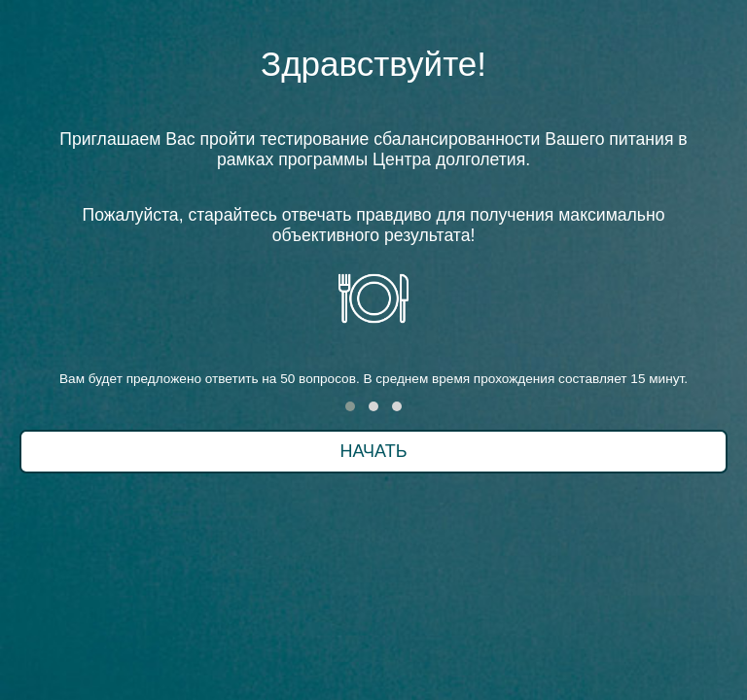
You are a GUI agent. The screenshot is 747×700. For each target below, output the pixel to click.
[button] (350, 406)
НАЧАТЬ (373, 451)
